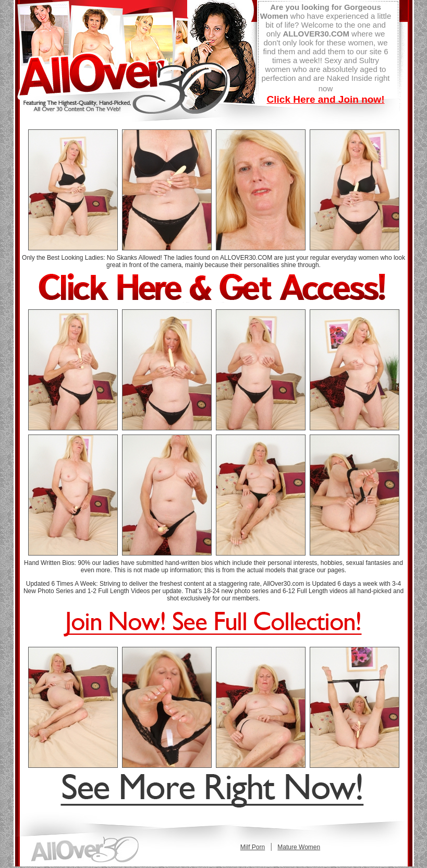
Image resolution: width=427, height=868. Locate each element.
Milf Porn (253, 847)
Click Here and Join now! (326, 99)
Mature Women (299, 847)
